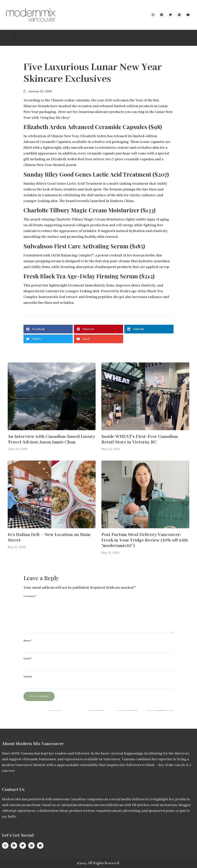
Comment (30, 596)
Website (28, 677)
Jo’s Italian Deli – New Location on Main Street (49, 537)
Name (28, 641)
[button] (13, 37)
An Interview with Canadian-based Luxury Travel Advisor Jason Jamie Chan (51, 439)
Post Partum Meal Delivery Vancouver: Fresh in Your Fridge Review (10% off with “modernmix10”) (145, 540)
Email (28, 659)
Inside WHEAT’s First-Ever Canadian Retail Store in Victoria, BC (140, 439)
